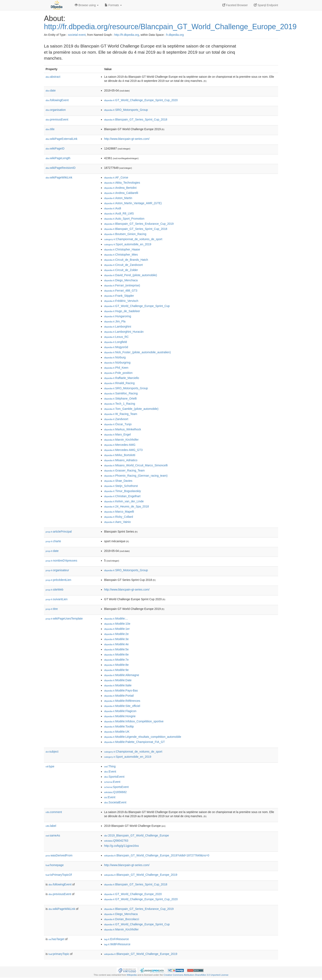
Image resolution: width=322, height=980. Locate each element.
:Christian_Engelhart (122, 496)
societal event (77, 35)
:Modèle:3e (116, 639)
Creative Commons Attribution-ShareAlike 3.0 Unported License (196, 975)
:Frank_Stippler (119, 296)
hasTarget (56, 939)
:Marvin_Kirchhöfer (121, 440)
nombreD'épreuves (61, 561)
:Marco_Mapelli (119, 512)
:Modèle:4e (116, 644)
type (50, 766)
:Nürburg (115, 357)
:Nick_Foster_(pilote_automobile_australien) (137, 352)
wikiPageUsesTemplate (64, 619)
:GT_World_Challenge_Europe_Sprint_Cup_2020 (141, 100)
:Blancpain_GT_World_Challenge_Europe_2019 (141, 875)
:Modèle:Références (122, 701)
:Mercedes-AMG (120, 445)
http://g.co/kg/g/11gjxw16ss (121, 846)
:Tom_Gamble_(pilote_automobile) (131, 409)
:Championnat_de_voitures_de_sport (133, 239)
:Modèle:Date (118, 680)
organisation (56, 110)
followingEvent (57, 100)
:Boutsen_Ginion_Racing (125, 234)
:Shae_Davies (118, 481)
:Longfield (116, 342)
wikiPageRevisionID (61, 168)
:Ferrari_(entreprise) (122, 285)
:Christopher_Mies (121, 255)
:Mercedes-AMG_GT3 (123, 450)
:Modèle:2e (116, 634)
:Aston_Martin (118, 198)
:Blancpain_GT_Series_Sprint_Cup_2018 (136, 119)
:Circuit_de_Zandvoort (123, 265)
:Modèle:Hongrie (120, 716)
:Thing (110, 766)
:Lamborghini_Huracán (124, 332)
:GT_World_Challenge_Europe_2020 (133, 894)
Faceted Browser (235, 5)
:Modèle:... (116, 619)
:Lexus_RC (116, 337)
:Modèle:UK (117, 732)
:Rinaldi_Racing (119, 383)
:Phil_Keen (116, 368)
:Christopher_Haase (122, 249)
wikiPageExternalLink (62, 139)
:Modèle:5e (116, 649)
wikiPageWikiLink (59, 177)
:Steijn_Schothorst (121, 486)
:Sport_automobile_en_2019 (128, 244)
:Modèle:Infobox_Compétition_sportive (134, 721)
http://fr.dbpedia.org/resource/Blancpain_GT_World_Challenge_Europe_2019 (170, 27)
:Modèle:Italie (118, 685)
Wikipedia (132, 975)
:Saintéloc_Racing (121, 393)
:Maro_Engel (117, 434)
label (51, 826)
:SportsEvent (114, 777)
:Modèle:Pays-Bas (121, 690)
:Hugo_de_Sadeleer (122, 311)
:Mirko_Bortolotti (120, 455)
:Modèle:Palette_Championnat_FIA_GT (135, 742)
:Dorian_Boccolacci (122, 919)
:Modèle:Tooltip (119, 726)
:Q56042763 (116, 841)
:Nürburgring (117, 363)
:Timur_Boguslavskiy (122, 491)
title (50, 129)
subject (52, 752)
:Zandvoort (116, 419)
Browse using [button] (87, 5)
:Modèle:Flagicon (120, 711)
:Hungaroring (118, 316)
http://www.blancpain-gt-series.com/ (127, 139)
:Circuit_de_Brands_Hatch (126, 260)
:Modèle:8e (116, 665)
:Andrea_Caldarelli (121, 193)
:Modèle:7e (116, 660)
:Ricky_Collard (119, 517)
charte (53, 541)
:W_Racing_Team (121, 414)
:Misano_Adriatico (121, 460)
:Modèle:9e (116, 670)
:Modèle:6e (116, 654)
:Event (110, 771)
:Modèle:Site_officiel (122, 706)
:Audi (113, 208)
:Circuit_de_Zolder (121, 270)
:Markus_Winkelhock (123, 429)
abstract (53, 77)
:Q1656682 (115, 792)
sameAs (53, 835)
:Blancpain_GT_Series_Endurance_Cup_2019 (139, 224)
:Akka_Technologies (122, 183)
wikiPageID (55, 148)
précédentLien (58, 580)
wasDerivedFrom (59, 855)
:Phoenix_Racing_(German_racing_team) (136, 476)
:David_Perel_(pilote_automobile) (131, 275)
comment (54, 812)
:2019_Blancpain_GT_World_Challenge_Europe (137, 835)
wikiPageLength (58, 158)
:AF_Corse (116, 177)
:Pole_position (118, 373)
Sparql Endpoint (266, 5)
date (51, 90)
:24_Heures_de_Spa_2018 (126, 506)
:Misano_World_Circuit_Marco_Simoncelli (136, 465)
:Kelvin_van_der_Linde (124, 501)
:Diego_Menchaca (121, 280)
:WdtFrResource (117, 944)
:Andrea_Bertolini (120, 188)
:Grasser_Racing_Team (124, 470)
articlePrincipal (59, 532)
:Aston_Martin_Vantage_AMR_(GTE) (133, 203)
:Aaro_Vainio (117, 522)
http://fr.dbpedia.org (127, 35)
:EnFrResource (116, 939)
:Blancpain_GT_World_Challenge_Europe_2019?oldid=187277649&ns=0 (157, 855)
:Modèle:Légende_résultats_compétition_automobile (143, 737)
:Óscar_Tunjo (118, 424)
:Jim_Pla (115, 321)
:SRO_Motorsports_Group (126, 110)
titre (52, 609)
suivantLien (57, 599)
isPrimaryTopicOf (59, 875)
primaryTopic (59, 954)
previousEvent (57, 119)
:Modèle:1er (117, 629)
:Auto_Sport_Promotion (124, 219)
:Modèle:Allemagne (122, 675)
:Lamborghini (118, 327)
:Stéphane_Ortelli (120, 398)
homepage (55, 865)
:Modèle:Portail (119, 696)
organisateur (57, 570)
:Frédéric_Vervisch (121, 301)
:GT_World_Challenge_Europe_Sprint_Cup (137, 306)
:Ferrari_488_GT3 (121, 291)
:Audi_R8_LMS (119, 213)
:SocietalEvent (115, 802)
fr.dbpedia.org (175, 35)
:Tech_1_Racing (120, 404)
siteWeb (54, 590)
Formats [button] (113, 5)
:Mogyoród (116, 347)
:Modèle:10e (117, 624)
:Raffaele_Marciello (122, 378)
